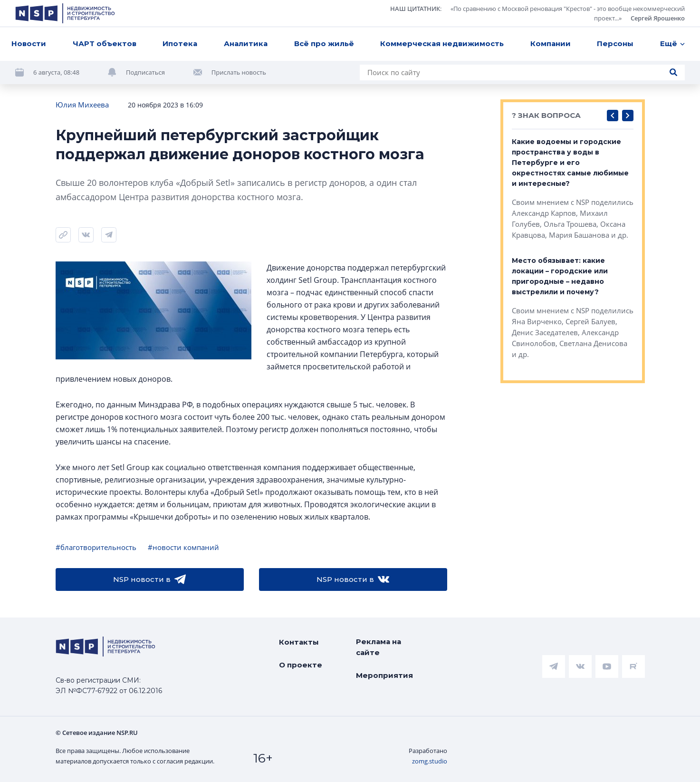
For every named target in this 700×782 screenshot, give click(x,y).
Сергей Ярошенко (658, 18)
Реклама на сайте (379, 647)
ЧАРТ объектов (105, 43)
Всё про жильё (324, 43)
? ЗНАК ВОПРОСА (546, 115)
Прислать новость (239, 72)
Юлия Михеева (82, 105)
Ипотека (180, 43)
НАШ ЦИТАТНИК (415, 9)
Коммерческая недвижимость (442, 43)
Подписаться (145, 72)
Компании (551, 43)
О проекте (301, 665)
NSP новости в (149, 579)
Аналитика (246, 43)
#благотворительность (96, 547)
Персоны (615, 43)
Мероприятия (384, 675)
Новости (29, 43)
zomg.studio (430, 761)
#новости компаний (183, 547)
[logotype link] (65, 13)
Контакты (299, 642)
